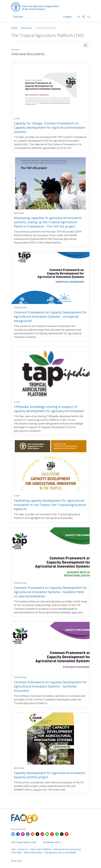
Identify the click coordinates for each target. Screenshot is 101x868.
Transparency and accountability (60, 852)
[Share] (82, 17)
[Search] (87, 17)
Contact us (23, 849)
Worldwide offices (52, 842)
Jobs (13, 849)
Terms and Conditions (41, 849)
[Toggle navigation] (85, 45)
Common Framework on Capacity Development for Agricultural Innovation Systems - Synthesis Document (50, 686)
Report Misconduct (33, 852)
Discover (18, 17)
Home (14, 28)
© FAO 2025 (17, 861)
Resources (26, 28)
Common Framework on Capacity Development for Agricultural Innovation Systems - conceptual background (50, 317)
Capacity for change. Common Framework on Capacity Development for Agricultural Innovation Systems (50, 128)
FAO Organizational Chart (24, 842)
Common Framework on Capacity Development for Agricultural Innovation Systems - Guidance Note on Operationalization (50, 592)
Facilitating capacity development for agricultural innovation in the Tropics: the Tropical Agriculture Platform (50, 505)
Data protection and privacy (67, 849)
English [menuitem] (68, 17)
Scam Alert (17, 852)
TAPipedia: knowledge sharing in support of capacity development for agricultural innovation (49, 409)
